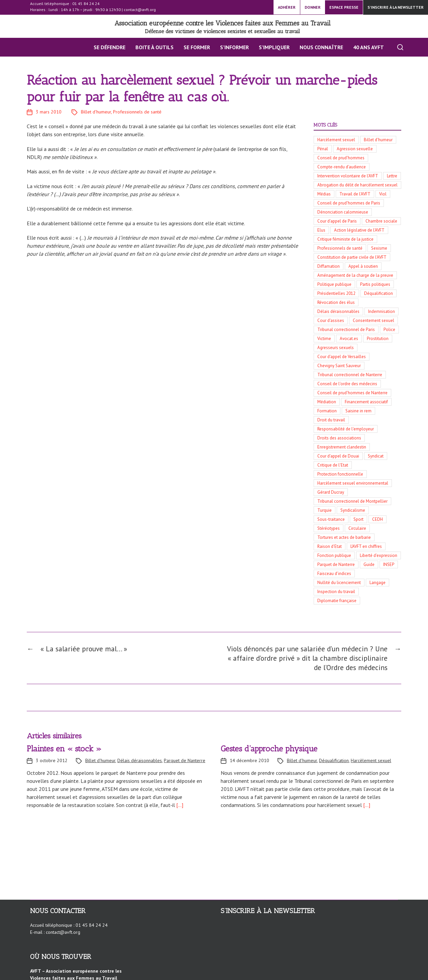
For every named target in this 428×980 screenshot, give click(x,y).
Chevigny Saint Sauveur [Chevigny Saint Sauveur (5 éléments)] (339, 366)
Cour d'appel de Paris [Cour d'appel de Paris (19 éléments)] (337, 221)
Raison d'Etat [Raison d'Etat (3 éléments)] (330, 546)
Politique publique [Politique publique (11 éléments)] (334, 284)
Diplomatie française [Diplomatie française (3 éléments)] (337, 601)
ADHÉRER (287, 7)
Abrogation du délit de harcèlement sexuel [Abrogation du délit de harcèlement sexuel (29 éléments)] (357, 185)
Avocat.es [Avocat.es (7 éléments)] (349, 339)
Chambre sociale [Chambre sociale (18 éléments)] (381, 221)
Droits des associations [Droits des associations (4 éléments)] (339, 438)
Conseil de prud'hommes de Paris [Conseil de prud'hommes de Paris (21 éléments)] (349, 203)
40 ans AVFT (365, 47)
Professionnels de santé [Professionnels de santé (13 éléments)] (340, 248)
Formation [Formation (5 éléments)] (327, 411)
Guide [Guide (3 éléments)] (369, 564)
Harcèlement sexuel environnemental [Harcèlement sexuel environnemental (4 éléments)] (353, 483)
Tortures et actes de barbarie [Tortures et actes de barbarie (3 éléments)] (344, 537)
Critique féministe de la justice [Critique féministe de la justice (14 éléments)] (345, 239)
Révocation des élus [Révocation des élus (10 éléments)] (336, 302)
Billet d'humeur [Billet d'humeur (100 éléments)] (378, 140)
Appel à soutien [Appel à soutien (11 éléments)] (363, 266)
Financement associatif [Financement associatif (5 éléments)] (366, 402)
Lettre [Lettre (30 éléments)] (392, 176)
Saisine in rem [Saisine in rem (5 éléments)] (358, 411)
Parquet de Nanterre (185, 763)
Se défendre (106, 47)
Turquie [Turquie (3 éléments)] (325, 510)
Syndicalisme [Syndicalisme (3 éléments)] (353, 510)
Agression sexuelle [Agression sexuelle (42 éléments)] (355, 149)
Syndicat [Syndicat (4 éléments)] (376, 456)
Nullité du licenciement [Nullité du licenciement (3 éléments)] (339, 583)
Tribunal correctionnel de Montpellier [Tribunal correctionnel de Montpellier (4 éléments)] (352, 501)
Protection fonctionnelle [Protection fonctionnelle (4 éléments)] (340, 474)
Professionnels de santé (137, 112)
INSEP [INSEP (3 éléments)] (389, 564)
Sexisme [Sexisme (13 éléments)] (379, 248)
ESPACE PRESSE (344, 7)
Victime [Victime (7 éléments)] (324, 339)
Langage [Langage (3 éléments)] (378, 583)
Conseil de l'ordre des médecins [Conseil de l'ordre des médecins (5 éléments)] (347, 384)
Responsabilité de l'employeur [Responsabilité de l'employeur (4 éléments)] (346, 429)
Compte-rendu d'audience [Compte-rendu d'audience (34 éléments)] (342, 167)
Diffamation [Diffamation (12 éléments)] (329, 266)
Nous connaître (318, 47)
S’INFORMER (231, 47)
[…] (179, 808)
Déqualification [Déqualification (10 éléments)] (379, 293)
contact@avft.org (140, 10)
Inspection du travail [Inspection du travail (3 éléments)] (336, 592)
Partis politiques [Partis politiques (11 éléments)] (375, 284)
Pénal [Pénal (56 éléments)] (323, 149)
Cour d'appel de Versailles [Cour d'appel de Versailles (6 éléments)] (342, 357)
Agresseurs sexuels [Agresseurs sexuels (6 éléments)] (336, 348)
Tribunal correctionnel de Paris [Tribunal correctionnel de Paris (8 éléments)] (346, 330)
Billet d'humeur (96, 112)
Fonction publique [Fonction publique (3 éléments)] (334, 555)
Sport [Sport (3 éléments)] (358, 519)
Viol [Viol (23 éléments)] (383, 194)
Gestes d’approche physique (269, 752)
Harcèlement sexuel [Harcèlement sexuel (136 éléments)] (336, 140)
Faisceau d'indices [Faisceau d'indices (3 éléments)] (334, 574)
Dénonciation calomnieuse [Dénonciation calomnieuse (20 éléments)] (343, 212)
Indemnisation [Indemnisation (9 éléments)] (382, 311)
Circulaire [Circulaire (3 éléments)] (357, 528)
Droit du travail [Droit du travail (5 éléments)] (331, 420)
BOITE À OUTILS (151, 47)
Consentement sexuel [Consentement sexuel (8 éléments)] (373, 320)
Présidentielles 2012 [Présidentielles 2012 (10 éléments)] (336, 293)
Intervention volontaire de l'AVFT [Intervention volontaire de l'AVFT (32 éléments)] (348, 176)
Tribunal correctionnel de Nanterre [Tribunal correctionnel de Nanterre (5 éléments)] (350, 375)
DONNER (313, 7)
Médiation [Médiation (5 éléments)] (327, 402)
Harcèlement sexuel (371, 763)
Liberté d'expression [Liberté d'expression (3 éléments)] (379, 555)
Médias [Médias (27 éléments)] (324, 194)
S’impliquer (271, 47)
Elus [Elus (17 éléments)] (321, 230)
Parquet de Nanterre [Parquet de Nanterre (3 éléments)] (336, 564)
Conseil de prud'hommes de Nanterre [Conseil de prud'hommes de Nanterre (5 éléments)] (352, 393)
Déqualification (334, 763)
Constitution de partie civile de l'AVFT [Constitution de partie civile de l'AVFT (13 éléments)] (352, 257)
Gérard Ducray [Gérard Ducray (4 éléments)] (331, 492)
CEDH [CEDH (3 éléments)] (378, 519)
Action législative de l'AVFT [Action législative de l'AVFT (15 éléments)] (359, 230)
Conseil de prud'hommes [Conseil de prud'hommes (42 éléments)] (341, 158)
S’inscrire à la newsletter (396, 7)
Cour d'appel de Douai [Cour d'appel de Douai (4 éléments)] (338, 456)
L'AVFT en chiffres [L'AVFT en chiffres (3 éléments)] (366, 546)
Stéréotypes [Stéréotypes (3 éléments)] (329, 528)
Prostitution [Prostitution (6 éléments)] (378, 339)
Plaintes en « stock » (64, 752)
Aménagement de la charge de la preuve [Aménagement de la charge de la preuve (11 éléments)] (355, 275)
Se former (193, 47)
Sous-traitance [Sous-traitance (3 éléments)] (331, 519)
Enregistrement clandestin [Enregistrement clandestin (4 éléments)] (342, 447)
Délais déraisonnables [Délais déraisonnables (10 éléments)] (338, 311)
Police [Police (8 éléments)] (389, 330)
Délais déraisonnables (140, 763)
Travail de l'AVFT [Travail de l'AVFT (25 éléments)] (355, 194)
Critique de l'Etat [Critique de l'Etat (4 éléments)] (333, 465)
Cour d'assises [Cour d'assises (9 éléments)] (331, 320)
